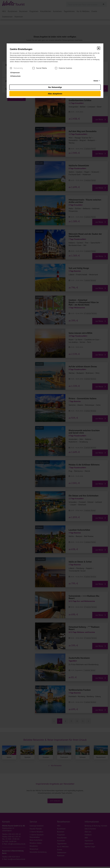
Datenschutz (15, 76)
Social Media (40, 68)
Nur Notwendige (55, 87)
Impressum (15, 73)
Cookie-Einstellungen (21, 49)
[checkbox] (11, 68)
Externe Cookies (64, 68)
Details (96, 81)
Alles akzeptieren (55, 94)
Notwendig (16, 68)
